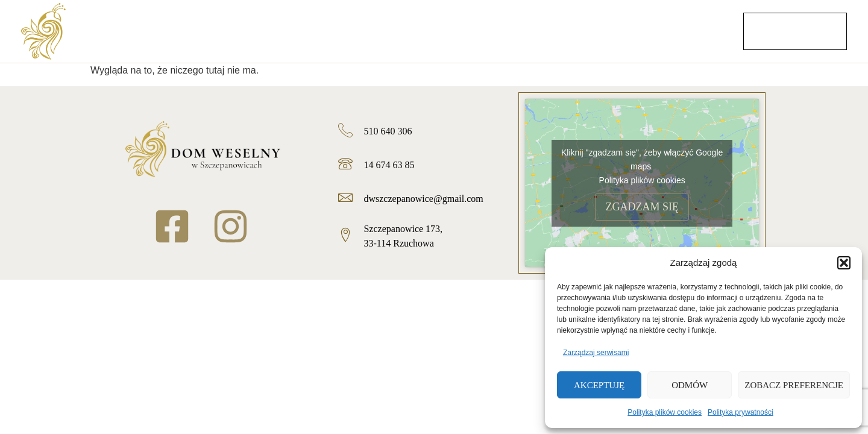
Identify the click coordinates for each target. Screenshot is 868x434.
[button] (844, 263)
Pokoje (621, 35)
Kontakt (701, 35)
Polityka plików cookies (665, 412)
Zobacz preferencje (794, 385)
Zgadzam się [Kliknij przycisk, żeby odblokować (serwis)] (642, 207)
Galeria (543, 35)
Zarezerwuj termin (795, 31)
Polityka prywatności (741, 412)
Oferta (402, 35)
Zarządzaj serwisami (596, 353)
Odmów (690, 385)
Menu (471, 35)
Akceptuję (599, 385)
